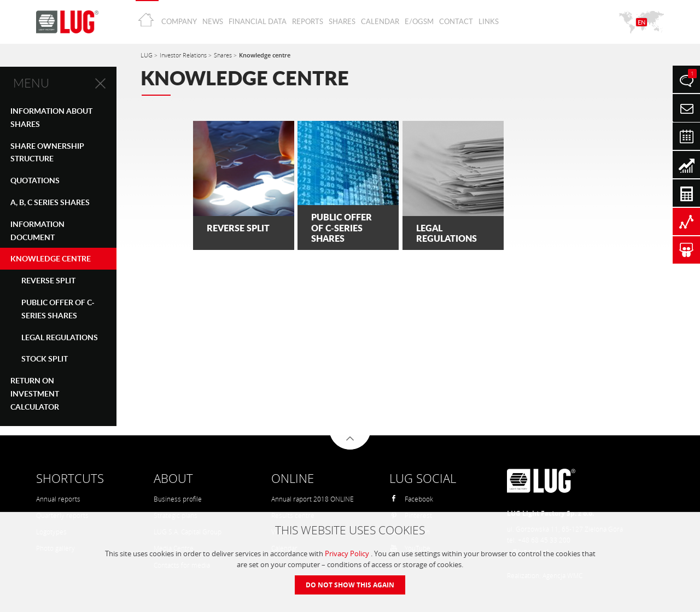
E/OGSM (419, 21)
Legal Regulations (60, 337)
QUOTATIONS (35, 180)
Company (179, 21)
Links (489, 21)
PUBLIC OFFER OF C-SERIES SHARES (58, 309)
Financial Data (258, 21)
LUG (147, 55)
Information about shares (51, 117)
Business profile (178, 499)
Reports (308, 21)
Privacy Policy (348, 553)
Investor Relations (184, 55)
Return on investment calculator (35, 394)
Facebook (412, 499)
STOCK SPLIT (45, 359)
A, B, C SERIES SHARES (50, 202)
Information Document (37, 231)
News (213, 21)
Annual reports (58, 499)
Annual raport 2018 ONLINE (313, 499)
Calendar (380, 21)
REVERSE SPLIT (48, 280)
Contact (456, 21)
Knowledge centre (51, 258)
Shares (342, 21)
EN (641, 22)
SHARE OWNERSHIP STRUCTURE (47, 152)
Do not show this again (350, 585)
